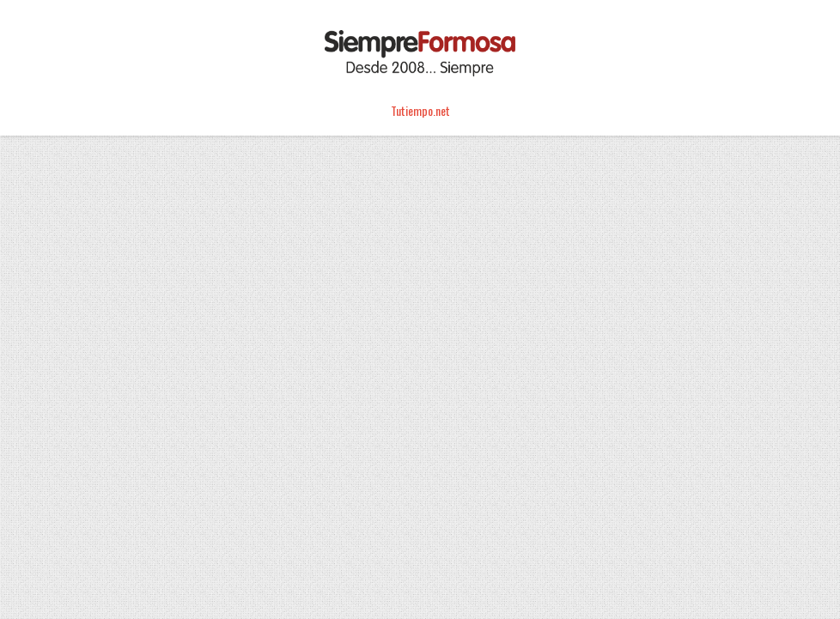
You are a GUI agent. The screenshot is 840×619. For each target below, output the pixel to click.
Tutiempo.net (420, 110)
